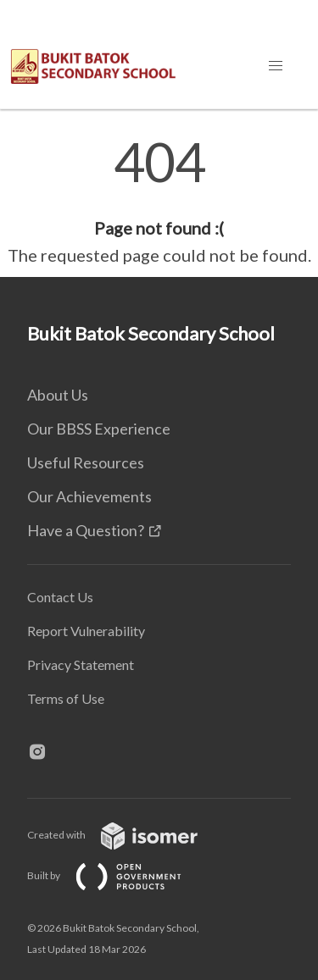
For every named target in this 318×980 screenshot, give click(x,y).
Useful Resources (86, 462)
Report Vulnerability (86, 631)
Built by (118, 875)
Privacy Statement (81, 664)
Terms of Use (66, 698)
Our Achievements (89, 496)
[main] (159, 202)
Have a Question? (86, 530)
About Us (58, 395)
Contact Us (60, 597)
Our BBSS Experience (99, 429)
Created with (126, 835)
